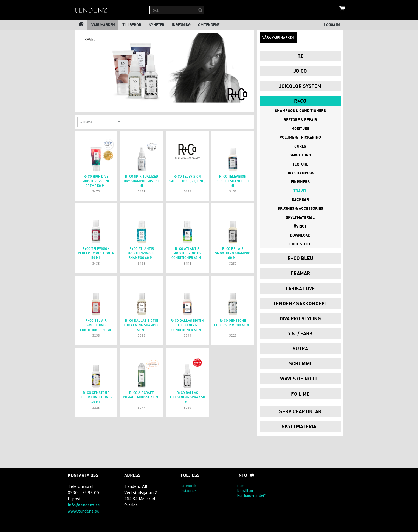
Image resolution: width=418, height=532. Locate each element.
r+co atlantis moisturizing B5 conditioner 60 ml (187, 253)
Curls (300, 146)
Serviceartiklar (300, 411)
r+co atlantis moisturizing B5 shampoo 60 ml (142, 253)
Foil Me (300, 394)
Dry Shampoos (300, 173)
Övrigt (300, 226)
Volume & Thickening (300, 137)
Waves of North (300, 379)
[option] (164, 68)
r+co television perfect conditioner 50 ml (96, 253)
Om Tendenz (209, 25)
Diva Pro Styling (300, 318)
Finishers (300, 182)
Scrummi (300, 363)
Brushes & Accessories (300, 208)
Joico (300, 71)
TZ (300, 56)
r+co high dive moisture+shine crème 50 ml (96, 181)
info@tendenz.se (84, 505)
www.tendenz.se (83, 511)
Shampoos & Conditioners (300, 110)
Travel (300, 191)
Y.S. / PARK (300, 333)
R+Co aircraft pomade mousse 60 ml (142, 395)
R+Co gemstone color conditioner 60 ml (96, 397)
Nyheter (156, 25)
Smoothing (300, 155)
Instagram (189, 491)
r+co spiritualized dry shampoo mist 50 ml (142, 181)
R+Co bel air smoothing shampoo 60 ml (233, 253)
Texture (300, 164)
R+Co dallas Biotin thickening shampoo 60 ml (142, 325)
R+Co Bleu (300, 258)
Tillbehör (132, 25)
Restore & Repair (300, 120)
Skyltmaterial (300, 217)
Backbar (300, 199)
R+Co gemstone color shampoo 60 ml (233, 323)
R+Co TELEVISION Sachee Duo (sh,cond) (187, 179)
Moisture (300, 128)
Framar (300, 273)
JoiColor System (300, 86)
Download (300, 235)
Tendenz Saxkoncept (300, 303)
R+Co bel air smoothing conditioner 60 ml (96, 325)
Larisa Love (300, 288)
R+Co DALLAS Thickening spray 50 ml (187, 397)
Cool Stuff (300, 244)
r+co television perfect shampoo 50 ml (233, 181)
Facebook (189, 486)
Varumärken (103, 25)
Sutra (300, 348)
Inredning (181, 25)
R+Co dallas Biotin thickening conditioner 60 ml (187, 325)
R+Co (300, 101)
